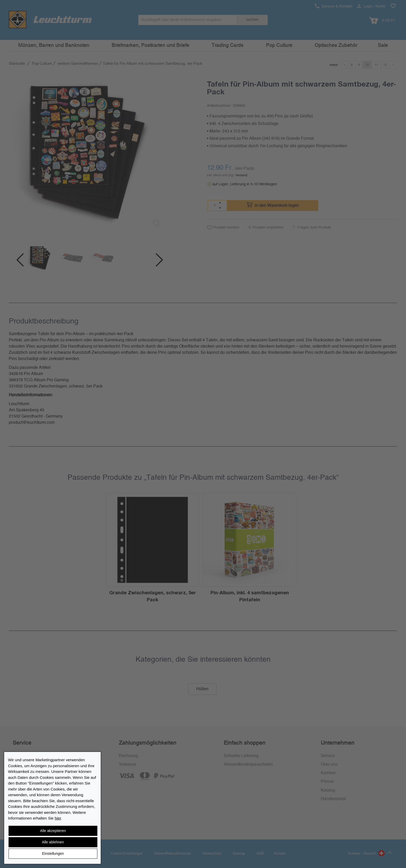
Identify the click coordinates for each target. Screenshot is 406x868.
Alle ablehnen (53, 842)
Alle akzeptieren (53, 831)
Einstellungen (53, 853)
